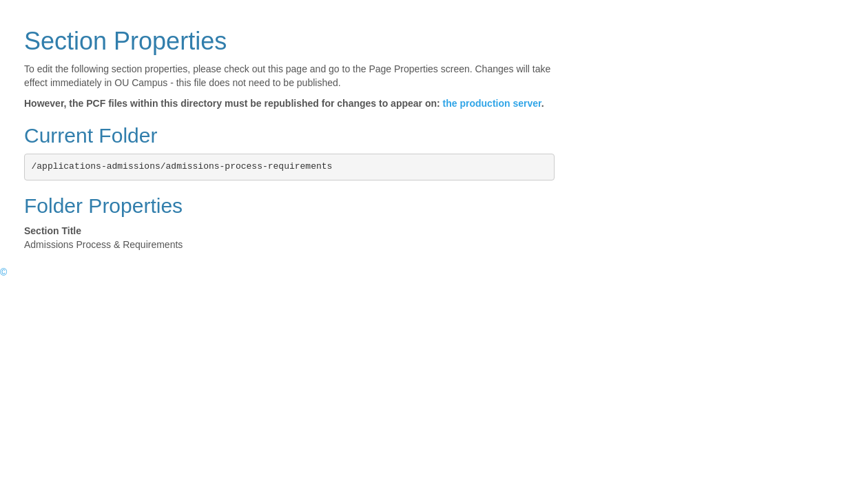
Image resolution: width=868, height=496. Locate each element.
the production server (492, 103)
